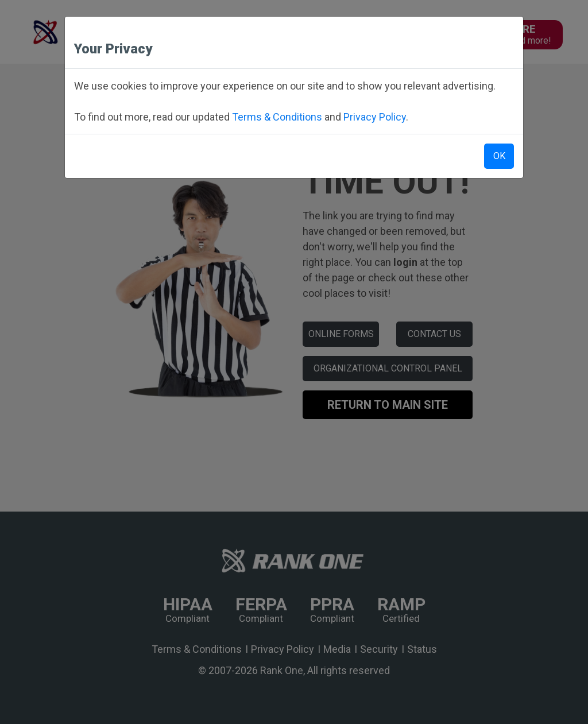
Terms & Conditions (277, 117)
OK (499, 156)
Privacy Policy (375, 117)
